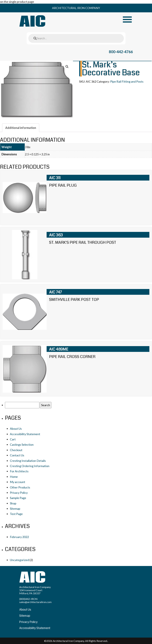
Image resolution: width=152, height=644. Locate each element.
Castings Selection (22, 445)
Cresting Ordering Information (30, 466)
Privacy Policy (19, 493)
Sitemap (15, 509)
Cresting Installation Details (28, 461)
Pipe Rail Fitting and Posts (127, 81)
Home (14, 477)
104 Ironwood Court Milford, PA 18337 (31, 592)
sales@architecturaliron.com (35, 602)
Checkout (16, 450)
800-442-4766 (121, 52)
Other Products (20, 487)
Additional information (21, 128)
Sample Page (18, 498)
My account (18, 482)
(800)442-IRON (28, 599)
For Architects (19, 471)
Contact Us (17, 455)
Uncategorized (19, 560)
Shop (13, 503)
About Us (16, 429)
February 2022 (19, 537)
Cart (13, 439)
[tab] (21, 128)
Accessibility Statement (25, 434)
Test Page (16, 514)
